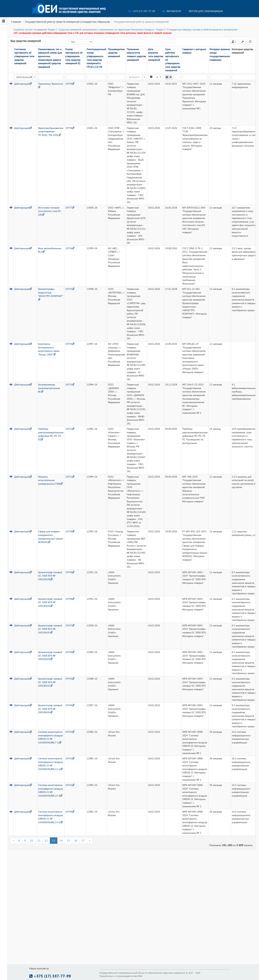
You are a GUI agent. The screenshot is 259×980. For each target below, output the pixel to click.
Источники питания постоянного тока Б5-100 (50, 211)
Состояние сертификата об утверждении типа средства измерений (24, 56)
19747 (70, 625)
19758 (70, 128)
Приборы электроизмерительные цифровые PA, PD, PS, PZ (51, 434)
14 (61, 840)
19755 (70, 289)
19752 (70, 429)
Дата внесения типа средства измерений (156, 54)
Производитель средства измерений (116, 53)
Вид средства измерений (26, 41)
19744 (70, 705)
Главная (16, 22)
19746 (70, 652)
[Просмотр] (11, 84)
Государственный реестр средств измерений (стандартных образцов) (67, 22)
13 (54, 840)
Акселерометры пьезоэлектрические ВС (49, 388)
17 (83, 840)
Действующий (23, 84)
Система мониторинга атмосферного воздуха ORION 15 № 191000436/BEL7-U (50, 737)
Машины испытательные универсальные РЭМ (50, 480)
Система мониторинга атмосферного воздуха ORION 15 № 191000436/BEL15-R (50, 790)
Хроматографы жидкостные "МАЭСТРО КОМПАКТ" (51, 294)
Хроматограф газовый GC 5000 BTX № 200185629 (50, 656)
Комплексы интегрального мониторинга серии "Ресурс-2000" (49, 349)
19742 (70, 758)
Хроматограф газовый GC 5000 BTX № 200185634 (50, 709)
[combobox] (25, 77)
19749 (70, 572)
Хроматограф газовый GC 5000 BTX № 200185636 (50, 602)
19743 (70, 732)
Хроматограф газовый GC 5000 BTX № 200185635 (50, 629)
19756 (70, 248)
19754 (70, 344)
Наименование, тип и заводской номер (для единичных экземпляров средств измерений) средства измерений (50, 58)
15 (68, 840)
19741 (70, 785)
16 (76, 840)
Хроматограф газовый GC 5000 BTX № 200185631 (50, 682)
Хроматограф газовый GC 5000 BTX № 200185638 (50, 576)
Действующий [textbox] (24, 77)
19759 (70, 84)
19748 (70, 599)
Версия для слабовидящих (206, 11)
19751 (70, 477)
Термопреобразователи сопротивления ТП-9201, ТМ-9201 (51, 131)
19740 (70, 812)
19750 (70, 531)
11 (39, 840)
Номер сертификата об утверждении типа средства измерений (74, 56)
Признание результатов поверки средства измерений (136, 54)
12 (46, 840)
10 (32, 840)
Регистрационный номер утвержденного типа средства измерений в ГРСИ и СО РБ (96, 58)
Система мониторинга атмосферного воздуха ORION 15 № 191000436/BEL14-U (50, 817)
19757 (70, 208)
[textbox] (135, 77)
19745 (70, 679)
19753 (70, 384)
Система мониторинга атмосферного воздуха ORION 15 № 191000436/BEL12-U (50, 764)
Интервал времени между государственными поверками (220, 54)
